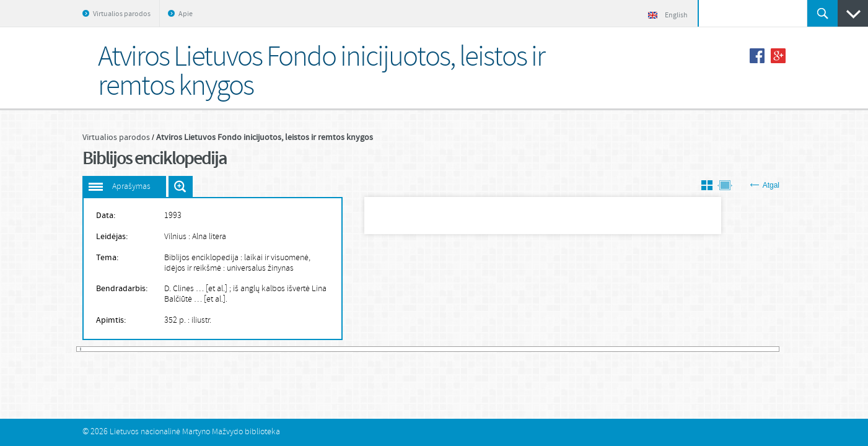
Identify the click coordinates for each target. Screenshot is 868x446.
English (668, 15)
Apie (186, 14)
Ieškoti (822, 13)
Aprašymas (131, 187)
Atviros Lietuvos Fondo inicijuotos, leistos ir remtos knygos (265, 138)
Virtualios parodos (122, 14)
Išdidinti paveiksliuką (181, 186)
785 (777, 349)
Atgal (765, 185)
